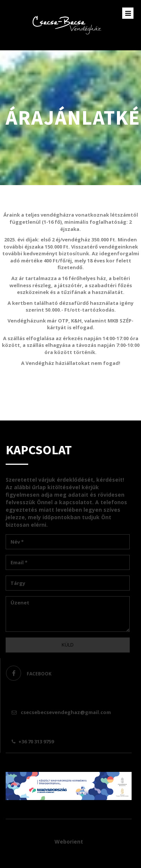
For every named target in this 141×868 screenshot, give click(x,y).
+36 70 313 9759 (34, 741)
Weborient (69, 842)
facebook (29, 673)
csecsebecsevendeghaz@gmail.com (62, 712)
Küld (68, 645)
